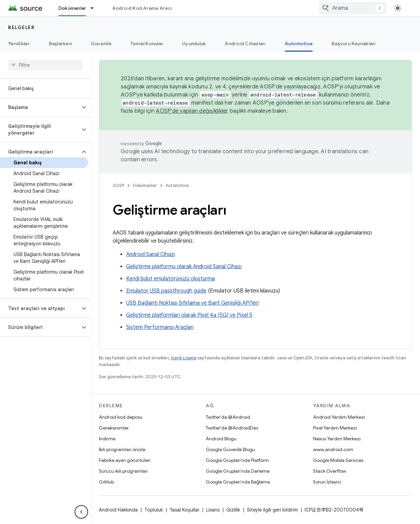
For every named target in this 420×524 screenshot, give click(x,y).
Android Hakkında (118, 510)
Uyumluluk (194, 44)
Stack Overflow (330, 471)
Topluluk (154, 510)
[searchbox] (45, 65)
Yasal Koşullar (185, 510)
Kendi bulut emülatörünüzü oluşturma (171, 279)
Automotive (177, 185)
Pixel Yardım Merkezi (335, 428)
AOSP (118, 185)
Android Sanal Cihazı (150, 254)
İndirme (107, 439)
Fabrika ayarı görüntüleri (125, 460)
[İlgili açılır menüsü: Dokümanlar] (95, 8)
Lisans (213, 510)
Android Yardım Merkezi (339, 417)
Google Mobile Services (338, 460)
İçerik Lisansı (184, 358)
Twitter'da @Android (228, 417)
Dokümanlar (145, 185)
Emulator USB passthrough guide (166, 291)
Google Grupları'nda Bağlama (238, 482)
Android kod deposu (121, 417)
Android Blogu (221, 439)
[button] (40, 107)
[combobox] (353, 8)
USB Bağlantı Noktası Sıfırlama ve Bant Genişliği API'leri (192, 303)
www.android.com (333, 449)
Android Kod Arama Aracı (142, 8)
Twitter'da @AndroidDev (232, 428)
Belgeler (21, 27)
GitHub (106, 482)
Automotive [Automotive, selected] (299, 44)
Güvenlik (101, 44)
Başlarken (60, 44)
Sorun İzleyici (327, 482)
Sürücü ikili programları (123, 471)
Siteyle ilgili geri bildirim (272, 510)
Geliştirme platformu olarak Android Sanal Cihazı (184, 267)
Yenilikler (19, 44)
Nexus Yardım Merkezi (337, 439)
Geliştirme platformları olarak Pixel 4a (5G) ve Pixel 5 (189, 315)
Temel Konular (147, 44)
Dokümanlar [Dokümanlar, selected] (72, 8)
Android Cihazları (245, 44)
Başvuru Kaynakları (354, 44)
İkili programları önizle (122, 449)
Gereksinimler (114, 428)
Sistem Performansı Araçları (160, 327)
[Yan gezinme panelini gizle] (81, 512)
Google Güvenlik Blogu (230, 449)
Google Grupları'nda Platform (237, 460)
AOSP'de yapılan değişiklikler (192, 111)
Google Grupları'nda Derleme (238, 471)
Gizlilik (233, 510)
